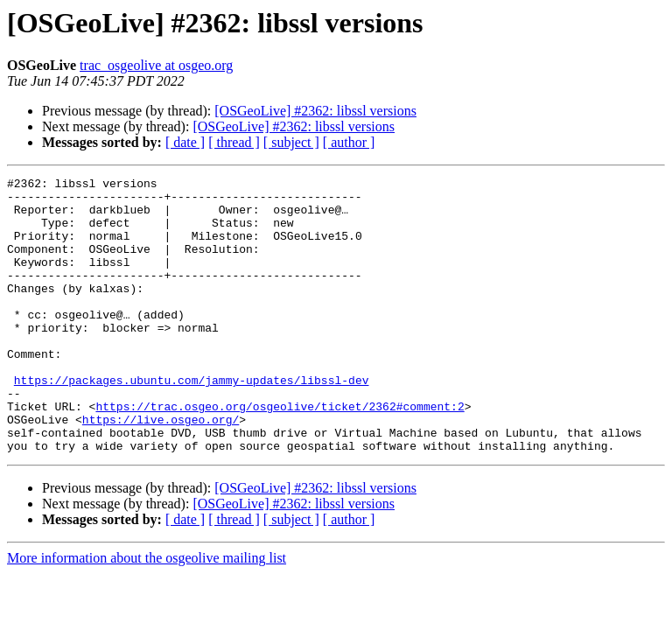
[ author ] (349, 142)
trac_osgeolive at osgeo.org (156, 65)
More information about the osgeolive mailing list (147, 613)
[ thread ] (234, 142)
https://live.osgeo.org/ (161, 469)
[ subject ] (291, 142)
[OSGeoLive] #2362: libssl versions (315, 111)
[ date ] (185, 142)
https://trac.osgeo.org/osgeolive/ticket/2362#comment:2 (280, 453)
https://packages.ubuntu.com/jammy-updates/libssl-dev (192, 422)
